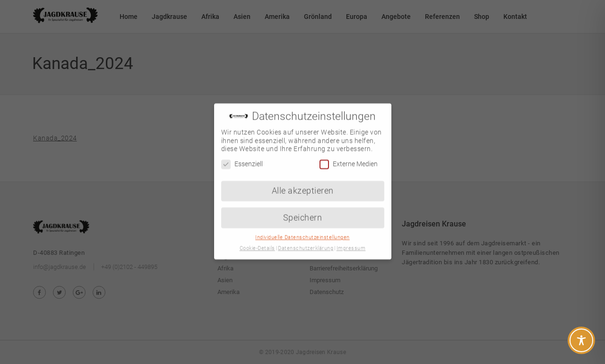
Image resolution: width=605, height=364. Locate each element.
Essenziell (242, 158)
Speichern (303, 211)
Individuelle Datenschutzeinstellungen (302, 231)
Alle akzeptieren (303, 184)
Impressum (351, 242)
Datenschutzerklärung (306, 242)
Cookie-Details (257, 242)
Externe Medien (349, 158)
